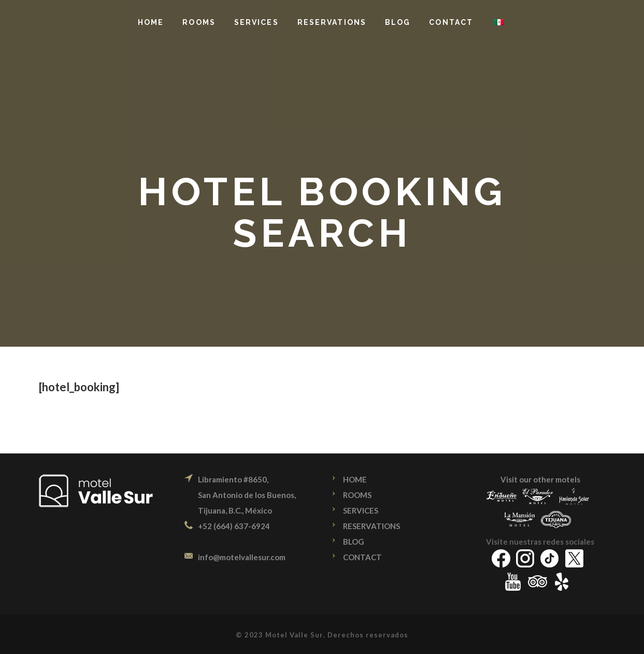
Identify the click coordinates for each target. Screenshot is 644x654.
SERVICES (361, 510)
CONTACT (362, 557)
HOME (355, 479)
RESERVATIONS (371, 526)
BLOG (354, 542)
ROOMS (357, 495)
